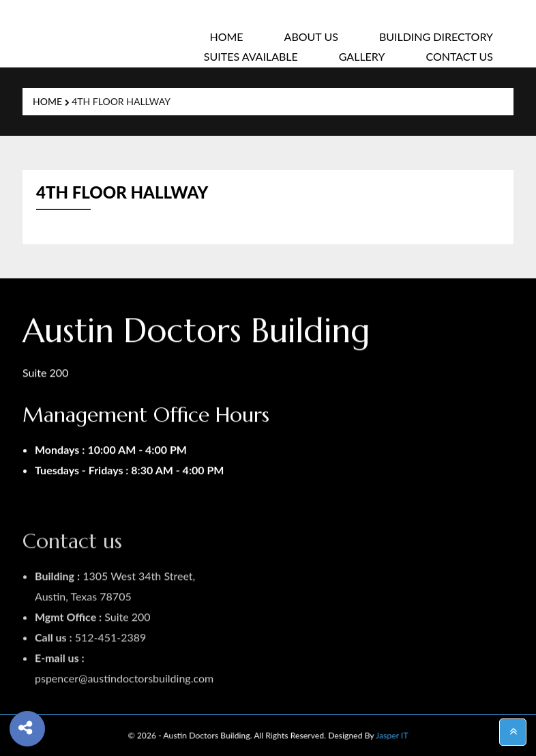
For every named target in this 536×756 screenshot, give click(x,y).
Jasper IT (364, 735)
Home (226, 37)
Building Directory (436, 37)
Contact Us (459, 56)
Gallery (362, 56)
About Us (311, 37)
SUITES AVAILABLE (251, 56)
